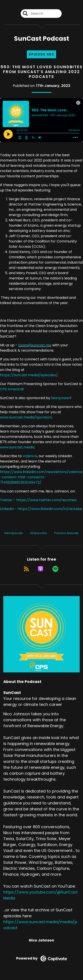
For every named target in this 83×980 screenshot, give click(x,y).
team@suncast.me (35, 345)
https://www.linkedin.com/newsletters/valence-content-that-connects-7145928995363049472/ (41, 477)
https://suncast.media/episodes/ (29, 375)
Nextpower (61, 398)
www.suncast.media (17, 447)
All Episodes (38, 533)
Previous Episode (66, 533)
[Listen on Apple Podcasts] (41, 569)
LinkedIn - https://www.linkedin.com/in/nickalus (41, 509)
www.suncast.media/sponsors (26, 417)
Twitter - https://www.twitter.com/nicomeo (38, 500)
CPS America (11, 389)
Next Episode (14, 533)
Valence (30, 456)
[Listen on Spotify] (55, 569)
